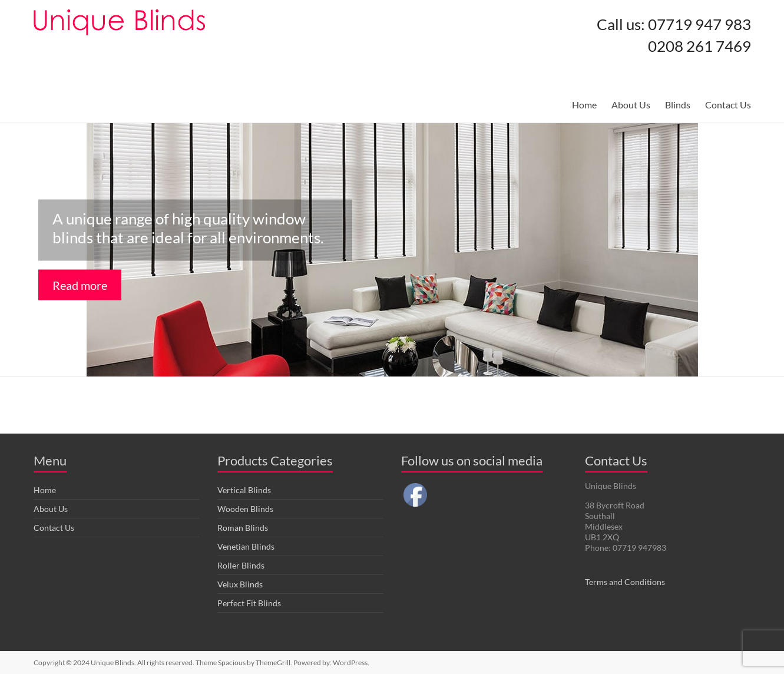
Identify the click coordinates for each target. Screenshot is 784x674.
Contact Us (728, 105)
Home (584, 105)
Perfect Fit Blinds (249, 603)
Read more (80, 285)
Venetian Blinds (246, 546)
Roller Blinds (241, 565)
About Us (631, 105)
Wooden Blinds (245, 509)
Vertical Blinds (244, 490)
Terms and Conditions (625, 582)
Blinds (678, 105)
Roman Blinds (243, 528)
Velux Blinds (240, 584)
